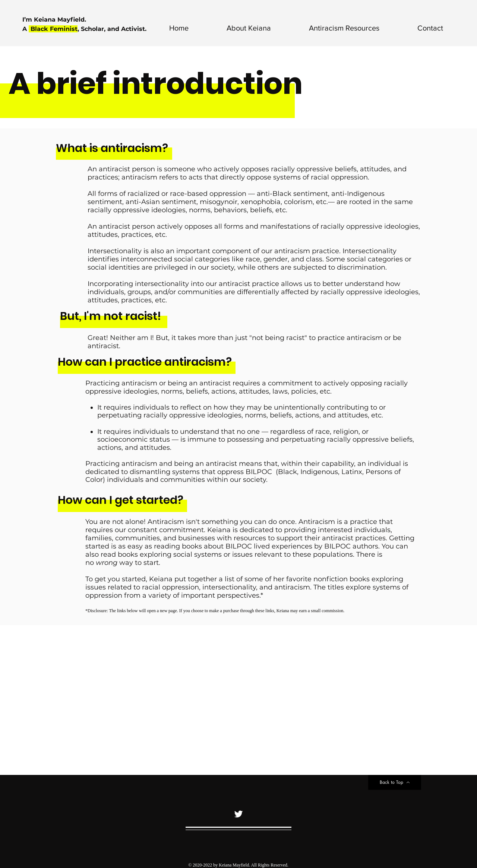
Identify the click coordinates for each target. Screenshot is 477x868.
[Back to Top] (395, 782)
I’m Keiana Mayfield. (55, 20)
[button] (235, 28)
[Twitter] (238, 814)
